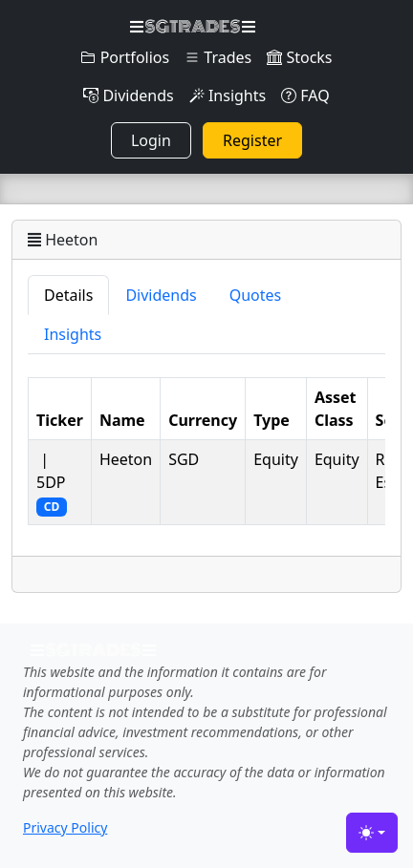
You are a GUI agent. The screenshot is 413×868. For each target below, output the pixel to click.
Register (252, 140)
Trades (218, 57)
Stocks (299, 57)
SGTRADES (193, 27)
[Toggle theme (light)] (372, 833)
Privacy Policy (65, 827)
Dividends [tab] (161, 295)
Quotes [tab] (256, 295)
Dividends (128, 95)
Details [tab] (68, 295)
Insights (228, 95)
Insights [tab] (73, 334)
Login (151, 140)
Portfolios (125, 57)
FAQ (305, 95)
